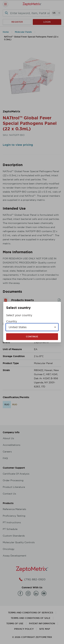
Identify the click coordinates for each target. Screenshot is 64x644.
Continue (32, 337)
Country (12, 321)
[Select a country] (32, 327)
